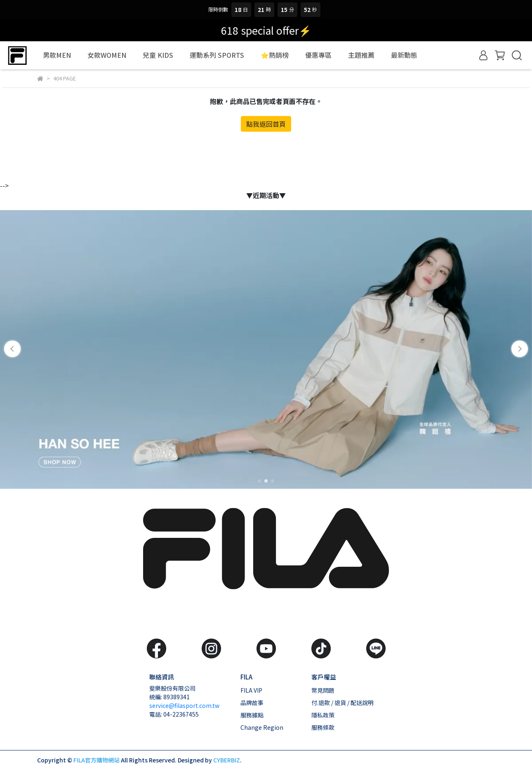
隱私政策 (323, 715)
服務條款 (323, 727)
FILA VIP (251, 690)
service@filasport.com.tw (184, 705)
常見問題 (323, 690)
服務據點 (252, 715)
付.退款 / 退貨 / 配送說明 (343, 703)
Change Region (262, 727)
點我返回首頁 (266, 124)
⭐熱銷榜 (275, 55)
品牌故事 (252, 703)
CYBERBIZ (227, 760)
